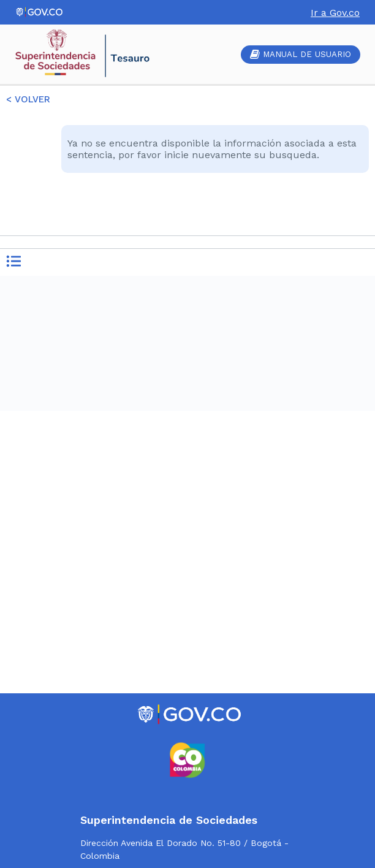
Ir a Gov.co (335, 13)
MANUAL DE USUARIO (301, 54)
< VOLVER (28, 99)
